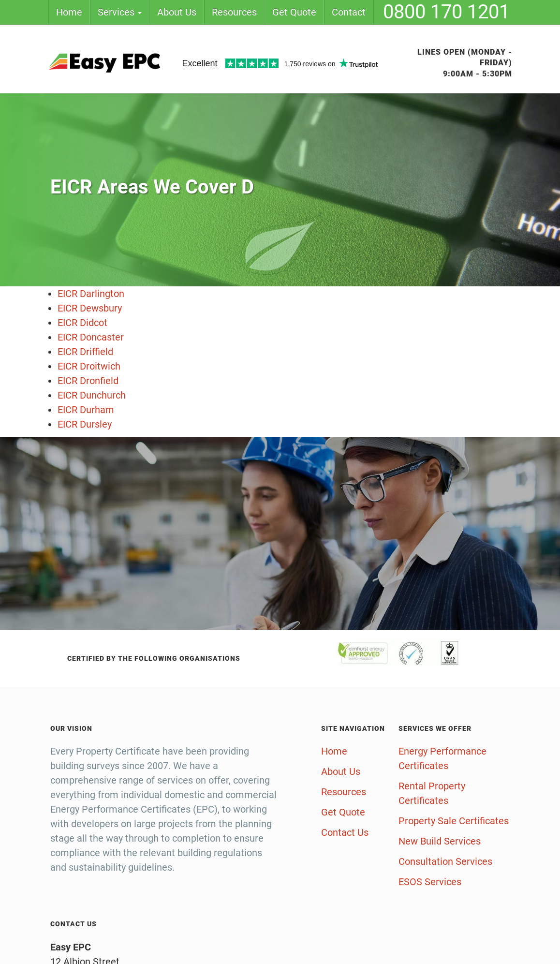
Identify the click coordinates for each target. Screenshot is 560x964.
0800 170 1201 (446, 12)
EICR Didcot (82, 323)
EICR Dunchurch (92, 395)
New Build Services (440, 841)
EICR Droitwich (89, 366)
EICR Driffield (85, 352)
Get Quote (294, 12)
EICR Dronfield (88, 381)
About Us (177, 12)
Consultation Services (445, 861)
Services (120, 12)
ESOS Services (430, 882)
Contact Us (345, 832)
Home (69, 12)
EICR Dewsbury (90, 308)
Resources (234, 12)
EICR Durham (86, 410)
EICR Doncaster (91, 337)
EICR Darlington (91, 294)
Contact (349, 12)
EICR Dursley (85, 424)
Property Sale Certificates (454, 821)
